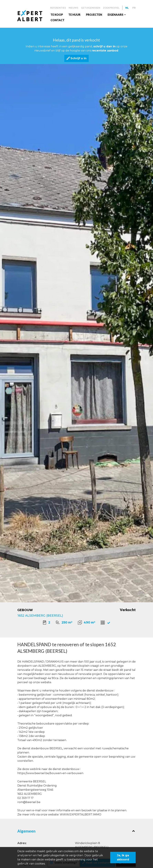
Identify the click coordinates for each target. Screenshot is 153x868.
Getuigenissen (91, 8)
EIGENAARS (116, 15)
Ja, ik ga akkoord (123, 857)
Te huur (74, 15)
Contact (58, 20)
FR (134, 8)
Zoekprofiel (111, 8)
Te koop (57, 15)
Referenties (58, 8)
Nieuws (73, 8)
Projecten (94, 15)
